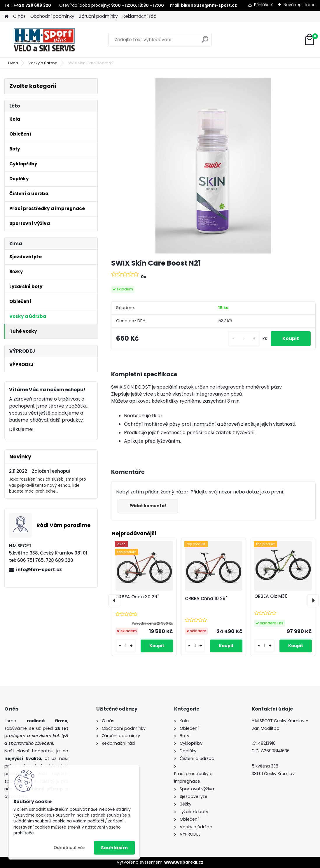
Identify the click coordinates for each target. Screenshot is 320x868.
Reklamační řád (139, 16)
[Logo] (44, 40)
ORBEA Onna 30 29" (137, 597)
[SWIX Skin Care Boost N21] (214, 166)
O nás (19, 16)
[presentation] (114, 600)
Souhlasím (114, 848)
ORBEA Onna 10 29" (206, 598)
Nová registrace (300, 5)
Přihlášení (264, 5)
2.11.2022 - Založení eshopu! (40, 471)
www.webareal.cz (184, 862)
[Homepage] (6, 17)
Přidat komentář (148, 506)
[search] (205, 42)
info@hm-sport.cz (39, 570)
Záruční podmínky (98, 16)
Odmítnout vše (69, 848)
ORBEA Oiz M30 (271, 596)
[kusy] (244, 339)
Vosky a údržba (43, 63)
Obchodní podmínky (52, 16)
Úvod (13, 63)
